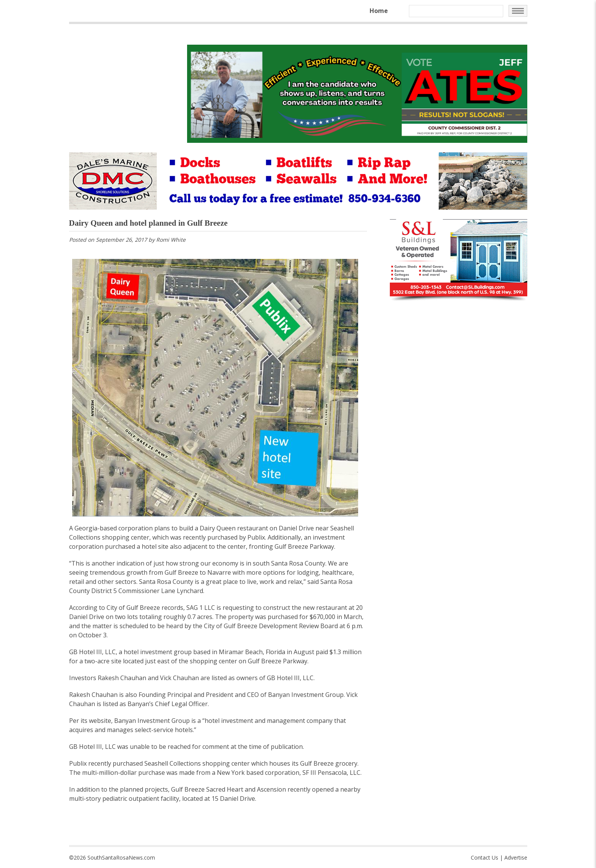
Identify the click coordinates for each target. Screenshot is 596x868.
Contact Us (485, 857)
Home (379, 11)
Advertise (516, 857)
